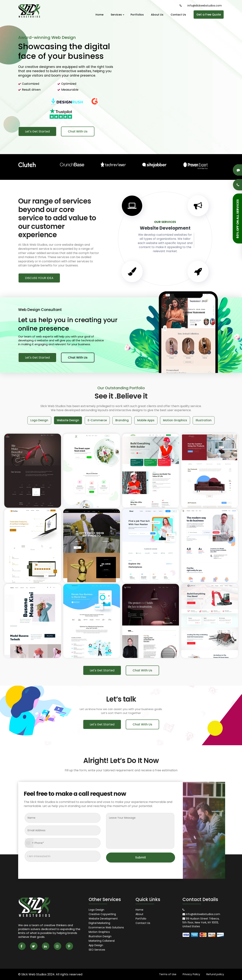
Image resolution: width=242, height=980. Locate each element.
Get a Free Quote (209, 15)
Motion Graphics (99, 932)
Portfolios (137, 15)
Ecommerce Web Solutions (106, 927)
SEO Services (97, 950)
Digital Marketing (99, 923)
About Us (157, 15)
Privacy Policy (191, 974)
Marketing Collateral (102, 941)
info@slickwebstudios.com (205, 6)
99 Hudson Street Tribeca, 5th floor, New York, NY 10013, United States (201, 922)
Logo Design (96, 910)
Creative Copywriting (102, 914)
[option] (121, 77)
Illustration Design (100, 936)
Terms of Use (168, 974)
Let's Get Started (37, 131)
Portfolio (141, 919)
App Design (96, 945)
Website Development (103, 919)
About (139, 914)
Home (99, 15)
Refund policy (215, 974)
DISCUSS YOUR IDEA (39, 278)
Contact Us (178, 15)
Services (117, 15)
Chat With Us (78, 131)
